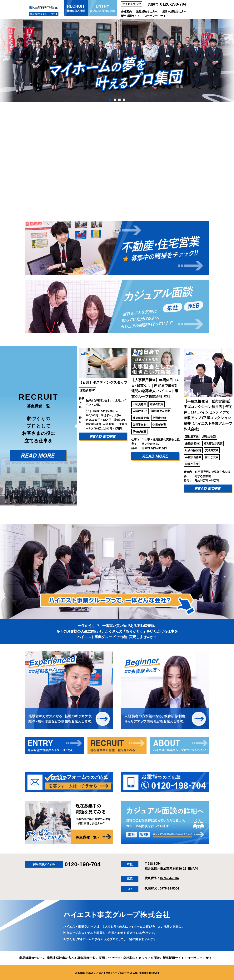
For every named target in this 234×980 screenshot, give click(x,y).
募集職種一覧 (87, 957)
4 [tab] (124, 100)
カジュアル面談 (149, 957)
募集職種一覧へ (88, 837)
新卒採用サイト (130, 16)
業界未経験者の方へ (174, 12)
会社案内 (126, 12)
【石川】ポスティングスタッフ (103, 382)
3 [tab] (119, 100)
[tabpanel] (117, 61)
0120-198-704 (173, 4)
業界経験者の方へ (147, 12)
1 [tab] (110, 100)
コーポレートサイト (156, 16)
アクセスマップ (132, 4)
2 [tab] (115, 100)
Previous (74, 426)
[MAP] (193, 868)
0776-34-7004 (170, 877)
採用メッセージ (109, 957)
